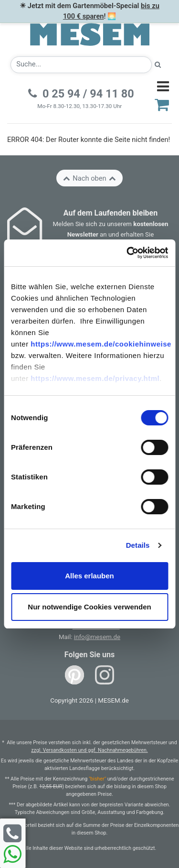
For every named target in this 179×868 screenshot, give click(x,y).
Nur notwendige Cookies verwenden (89, 607)
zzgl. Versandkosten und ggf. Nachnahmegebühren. (89, 750)
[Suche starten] (158, 65)
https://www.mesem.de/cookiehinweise (101, 344)
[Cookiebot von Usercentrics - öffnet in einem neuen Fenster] (127, 253)
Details (138, 545)
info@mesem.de (97, 637)
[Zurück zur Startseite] (90, 34)
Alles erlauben (89, 576)
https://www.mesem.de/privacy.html (95, 378)
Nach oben (89, 178)
